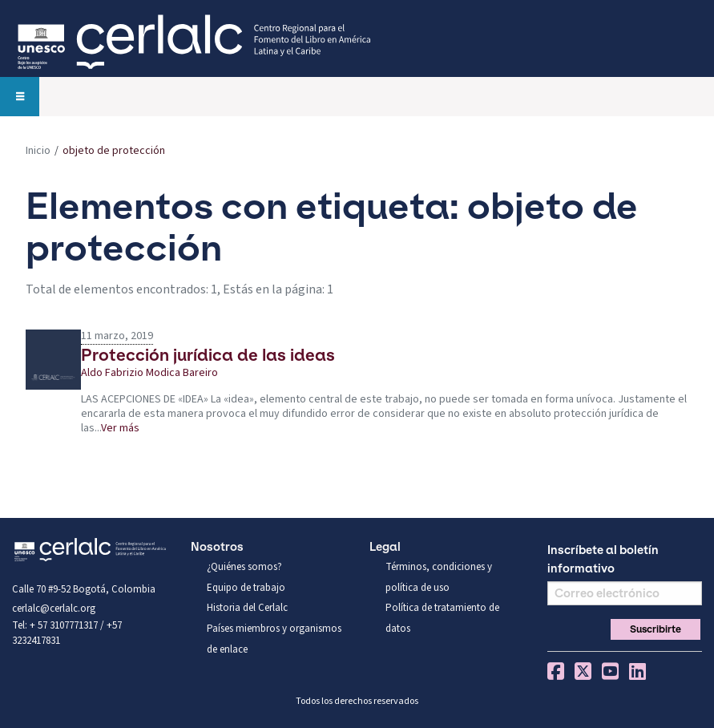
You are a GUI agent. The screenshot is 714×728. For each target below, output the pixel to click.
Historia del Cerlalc (247, 608)
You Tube (610, 671)
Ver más (120, 428)
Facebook (556, 671)
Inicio (38, 151)
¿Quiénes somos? (244, 567)
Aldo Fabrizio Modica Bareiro (149, 374)
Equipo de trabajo (246, 588)
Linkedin (637, 671)
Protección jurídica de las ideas (208, 355)
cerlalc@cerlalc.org (54, 609)
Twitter (583, 671)
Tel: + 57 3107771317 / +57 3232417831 (67, 633)
